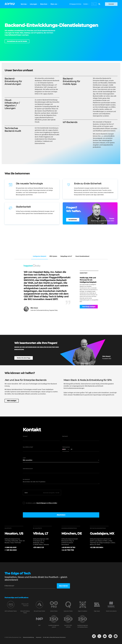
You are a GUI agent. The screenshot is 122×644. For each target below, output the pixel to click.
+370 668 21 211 (39, 547)
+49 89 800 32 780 (68, 547)
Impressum (39, 637)
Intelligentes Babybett (40, 256)
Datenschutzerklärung (28, 637)
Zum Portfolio (112, 248)
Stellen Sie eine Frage (24, 358)
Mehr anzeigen (12, 401)
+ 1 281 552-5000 (11, 550)
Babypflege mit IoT (66, 256)
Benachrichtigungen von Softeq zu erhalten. (47, 503)
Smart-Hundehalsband (82, 256)
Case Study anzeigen (89, 307)
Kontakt (111, 4)
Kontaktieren (73, 220)
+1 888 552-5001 (11, 547)
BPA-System (53, 256)
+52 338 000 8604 (97, 547)
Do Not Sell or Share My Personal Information (54, 637)
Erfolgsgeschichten (75, 4)
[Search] (99, 4)
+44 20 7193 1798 (68, 550)
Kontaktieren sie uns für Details (17, 41)
